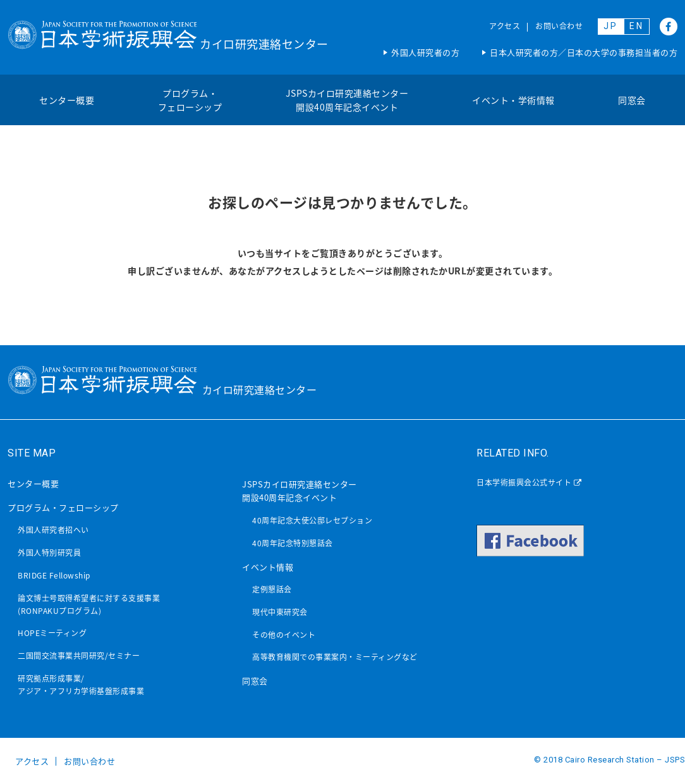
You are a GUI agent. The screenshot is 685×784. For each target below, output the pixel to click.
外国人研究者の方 (425, 52)
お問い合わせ (559, 26)
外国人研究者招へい (53, 530)
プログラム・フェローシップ (190, 100)
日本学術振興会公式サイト (529, 482)
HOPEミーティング (52, 633)
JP (611, 26)
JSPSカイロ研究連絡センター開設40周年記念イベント (347, 100)
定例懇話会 (272, 589)
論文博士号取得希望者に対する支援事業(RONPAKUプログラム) (89, 604)
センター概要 (67, 100)
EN (637, 26)
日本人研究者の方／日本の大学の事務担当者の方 (584, 52)
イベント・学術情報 (513, 100)
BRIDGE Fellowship (54, 575)
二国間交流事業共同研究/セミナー (79, 656)
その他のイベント (284, 635)
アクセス (505, 26)
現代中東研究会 (280, 612)
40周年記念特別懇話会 (293, 543)
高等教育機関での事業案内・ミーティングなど (335, 657)
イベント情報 (268, 567)
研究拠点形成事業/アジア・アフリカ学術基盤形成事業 (81, 685)
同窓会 (632, 100)
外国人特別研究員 (49, 553)
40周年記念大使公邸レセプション (312, 520)
